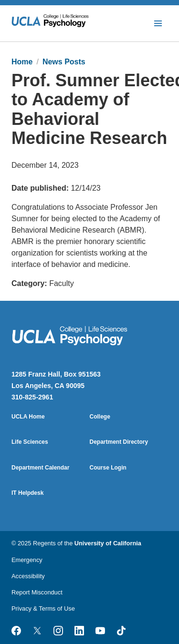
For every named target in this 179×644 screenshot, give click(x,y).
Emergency (27, 560)
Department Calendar (40, 468)
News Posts (64, 62)
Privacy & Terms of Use (43, 608)
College (100, 417)
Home (22, 62)
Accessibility (28, 576)
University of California (108, 543)
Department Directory (119, 442)
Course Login (108, 468)
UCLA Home (28, 417)
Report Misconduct (37, 592)
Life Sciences (30, 442)
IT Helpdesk (27, 493)
